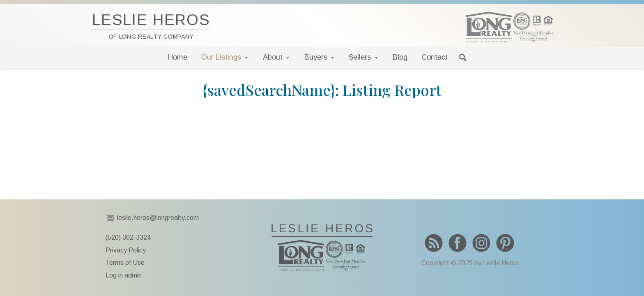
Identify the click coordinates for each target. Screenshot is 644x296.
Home (178, 57)
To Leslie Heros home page (322, 247)
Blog (400, 57)
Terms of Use (125, 262)
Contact (435, 57)
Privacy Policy (126, 250)
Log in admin (124, 275)
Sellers (360, 57)
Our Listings (221, 57)
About (273, 57)
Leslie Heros (151, 26)
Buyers (316, 57)
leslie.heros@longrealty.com (158, 218)
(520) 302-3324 (128, 237)
